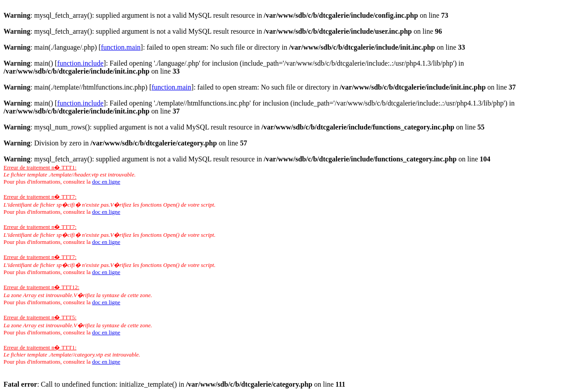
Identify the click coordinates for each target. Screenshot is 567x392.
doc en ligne (106, 182)
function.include (80, 63)
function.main (121, 47)
